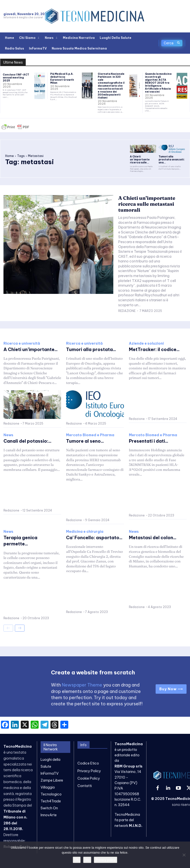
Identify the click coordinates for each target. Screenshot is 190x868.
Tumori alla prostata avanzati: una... (172, 160)
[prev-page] (8, 628)
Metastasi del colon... (153, 538)
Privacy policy (106, 860)
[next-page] (20, 628)
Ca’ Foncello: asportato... (94, 538)
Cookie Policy (89, 778)
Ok (77, 860)
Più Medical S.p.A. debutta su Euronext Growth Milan (62, 78)
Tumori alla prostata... (91, 349)
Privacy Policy (89, 771)
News (8, 435)
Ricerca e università (22, 343)
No (87, 860)
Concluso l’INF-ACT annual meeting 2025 (16, 78)
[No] (184, 855)
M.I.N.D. (136, 825)
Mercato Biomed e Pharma (90, 435)
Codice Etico (88, 763)
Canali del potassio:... (27, 441)
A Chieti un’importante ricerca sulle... (140, 160)
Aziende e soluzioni (146, 343)
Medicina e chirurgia (85, 532)
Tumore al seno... (85, 441)
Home (10, 156)
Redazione (127, 311)
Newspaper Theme (82, 685)
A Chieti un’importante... (31, 349)
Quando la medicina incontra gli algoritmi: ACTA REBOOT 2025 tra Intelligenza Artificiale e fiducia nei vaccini (158, 83)
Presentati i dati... (149, 441)
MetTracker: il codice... (154, 349)
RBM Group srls (129, 766)
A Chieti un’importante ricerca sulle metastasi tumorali (147, 204)
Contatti (85, 786)
